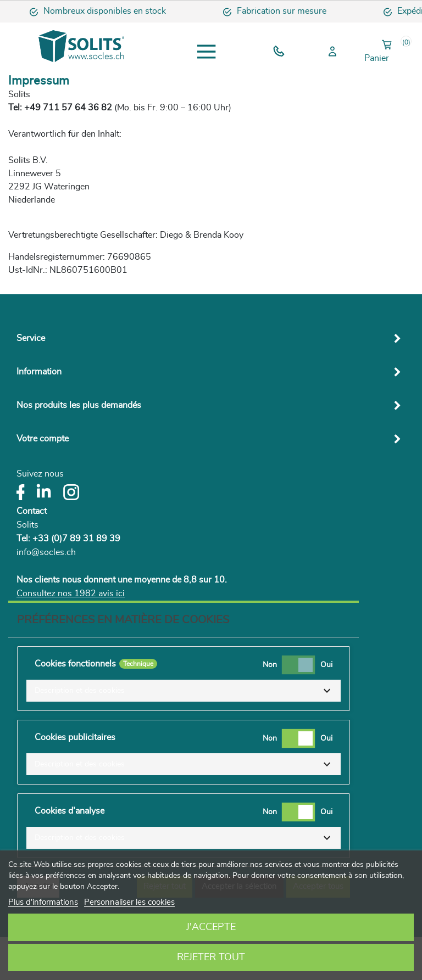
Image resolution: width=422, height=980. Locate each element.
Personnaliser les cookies (129, 902)
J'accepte (211, 927)
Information (39, 372)
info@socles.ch (46, 552)
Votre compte (43, 439)
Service (31, 338)
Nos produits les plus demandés (79, 405)
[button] (184, 691)
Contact (32, 511)
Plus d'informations (43, 902)
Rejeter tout (211, 957)
